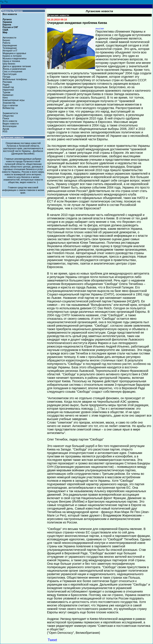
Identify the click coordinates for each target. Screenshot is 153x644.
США (5, 30)
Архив (6, 129)
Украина (7, 22)
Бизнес (6, 40)
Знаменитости (10, 113)
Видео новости (11, 124)
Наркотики (8, 90)
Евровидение (10, 45)
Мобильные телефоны (15, 79)
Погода (6, 77)
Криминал (8, 95)
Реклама (7, 82)
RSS (5, 131)
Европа (7, 25)
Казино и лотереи (12, 56)
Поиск (6, 118)
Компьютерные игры (14, 100)
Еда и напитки (10, 105)
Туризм (6, 92)
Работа (6, 43)
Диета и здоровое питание (17, 66)
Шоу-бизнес (9, 64)
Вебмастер (8, 108)
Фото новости (10, 121)
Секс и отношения (12, 71)
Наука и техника (11, 61)
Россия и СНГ (10, 27)
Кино (5, 98)
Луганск (7, 19)
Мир (5, 32)
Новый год (8, 87)
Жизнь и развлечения (14, 69)
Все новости (10, 14)
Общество (8, 116)
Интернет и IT (10, 51)
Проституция (10, 74)
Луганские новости (13, 137)
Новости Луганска (12, 11)
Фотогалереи (10, 126)
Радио (6, 84)
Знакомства (9, 103)
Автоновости (9, 38)
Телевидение (10, 48)
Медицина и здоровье (14, 53)
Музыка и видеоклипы (15, 58)
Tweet (52, 640)
